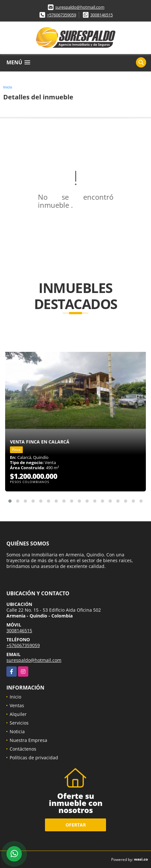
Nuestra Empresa (28, 740)
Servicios (19, 723)
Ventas (17, 705)
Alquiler (18, 714)
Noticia (17, 731)
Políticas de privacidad (34, 758)
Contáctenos (23, 749)
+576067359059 (62, 15)
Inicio (8, 87)
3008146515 (102, 15)
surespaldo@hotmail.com (80, 7)
